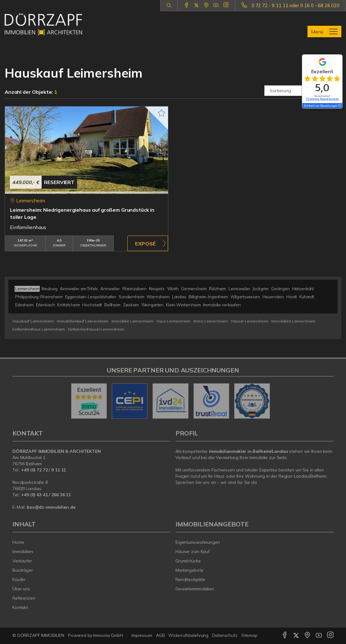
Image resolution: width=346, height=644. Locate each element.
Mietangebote (189, 570)
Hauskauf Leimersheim (33, 321)
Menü (317, 32)
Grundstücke (188, 561)
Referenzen (24, 598)
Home (18, 542)
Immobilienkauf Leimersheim (83, 321)
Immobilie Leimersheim (132, 321)
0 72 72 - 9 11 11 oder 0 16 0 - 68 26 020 (296, 5)
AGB (160, 635)
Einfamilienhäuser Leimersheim (96, 329)
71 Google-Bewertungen (322, 99)
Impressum (142, 635)
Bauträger (23, 570)
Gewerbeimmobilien (195, 589)
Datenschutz (225, 635)
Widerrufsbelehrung (188, 635)
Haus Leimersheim (173, 321)
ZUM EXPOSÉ (148, 243)
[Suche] (169, 6)
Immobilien (23, 552)
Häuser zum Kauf (193, 552)
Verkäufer (22, 561)
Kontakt (20, 607)
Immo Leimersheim (211, 321)
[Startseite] (43, 24)
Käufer (19, 579)
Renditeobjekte (190, 579)
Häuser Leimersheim (249, 321)
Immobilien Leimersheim (293, 321)
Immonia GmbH (108, 635)
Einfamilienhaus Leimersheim (39, 329)
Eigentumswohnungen (198, 542)
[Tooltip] (339, 106)
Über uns (21, 589)
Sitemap (249, 635)
